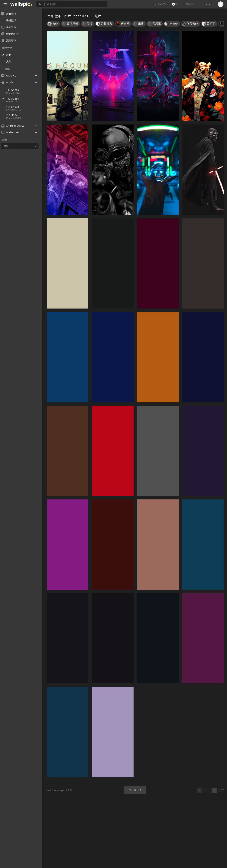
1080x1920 (15, 107)
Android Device (15, 126)
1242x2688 (15, 90)
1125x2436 (26, 99)
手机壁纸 (11, 20)
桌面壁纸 (11, 27)
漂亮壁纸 (11, 40)
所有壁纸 (11, 14)
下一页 (136, 790)
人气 (11, 61)
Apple (9, 82)
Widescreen (13, 132)
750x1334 (14, 115)
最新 (11, 55)
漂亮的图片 (12, 34)
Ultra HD (11, 76)
